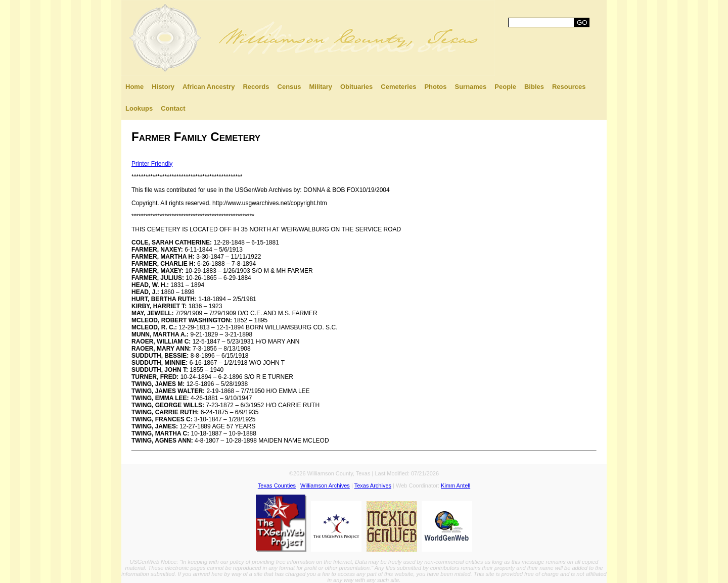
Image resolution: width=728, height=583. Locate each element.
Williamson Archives (325, 485)
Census (289, 87)
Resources (569, 87)
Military (321, 87)
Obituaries (356, 87)
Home (134, 87)
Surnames (470, 87)
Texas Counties (277, 485)
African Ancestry (209, 87)
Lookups (139, 108)
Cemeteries (398, 87)
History (163, 87)
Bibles (534, 87)
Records (256, 87)
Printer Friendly (152, 164)
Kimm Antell (456, 485)
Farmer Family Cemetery (196, 137)
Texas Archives (373, 485)
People (505, 87)
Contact (173, 108)
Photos (435, 87)
